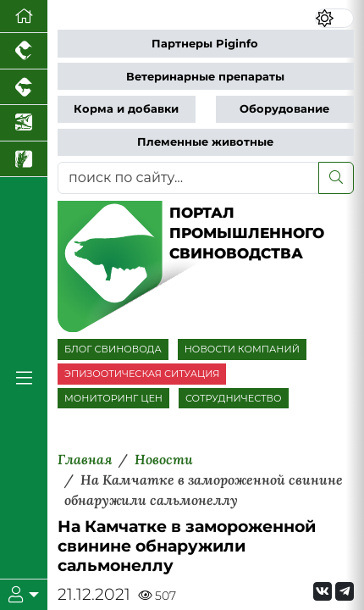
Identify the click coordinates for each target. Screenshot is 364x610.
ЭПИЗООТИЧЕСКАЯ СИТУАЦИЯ (142, 374)
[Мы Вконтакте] (323, 591)
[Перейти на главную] (24, 17)
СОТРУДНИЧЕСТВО (234, 398)
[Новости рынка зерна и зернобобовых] (24, 160)
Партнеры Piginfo (205, 44)
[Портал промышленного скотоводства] (24, 88)
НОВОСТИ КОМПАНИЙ (242, 349)
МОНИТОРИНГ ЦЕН (113, 398)
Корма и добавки (126, 109)
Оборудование (284, 109)
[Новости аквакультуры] (24, 123)
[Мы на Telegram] (345, 591)
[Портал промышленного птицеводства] (24, 51)
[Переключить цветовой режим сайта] (335, 18)
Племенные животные (205, 142)
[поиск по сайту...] (188, 178)
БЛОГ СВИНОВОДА (113, 349)
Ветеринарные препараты (205, 77)
